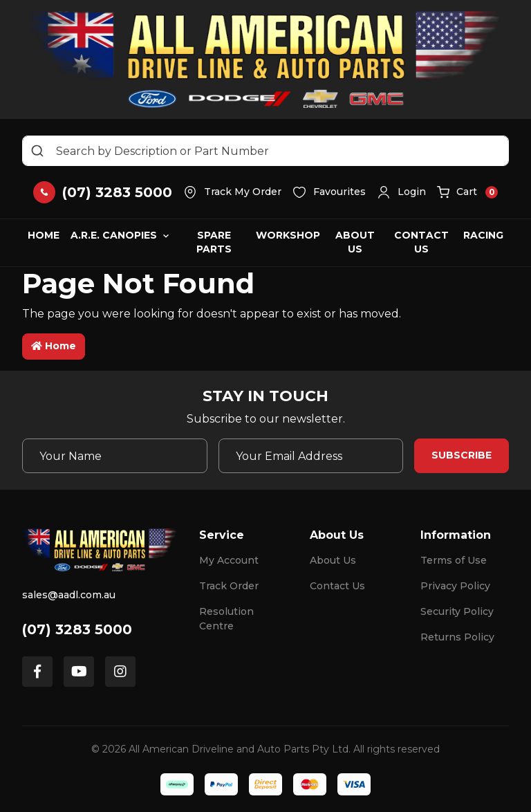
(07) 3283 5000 (77, 629)
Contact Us (421, 242)
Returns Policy (457, 637)
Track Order (229, 586)
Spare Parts (214, 242)
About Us (355, 242)
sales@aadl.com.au (69, 595)
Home (44, 235)
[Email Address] (311, 456)
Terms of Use (454, 560)
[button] (401, 192)
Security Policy (457, 611)
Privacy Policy (455, 586)
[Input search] (265, 151)
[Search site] (37, 151)
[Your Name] (115, 456)
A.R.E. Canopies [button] (114, 235)
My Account (229, 560)
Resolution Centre (226, 619)
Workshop (288, 235)
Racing (483, 235)
